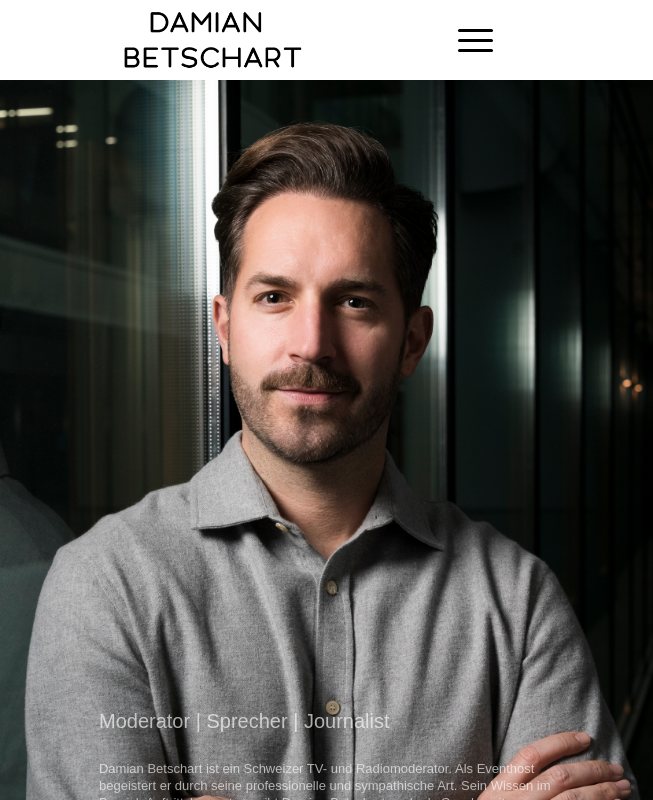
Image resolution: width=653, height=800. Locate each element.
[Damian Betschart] (271, 40)
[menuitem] (465, 40)
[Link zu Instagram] (589, 40)
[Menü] (465, 40)
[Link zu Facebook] (559, 40)
